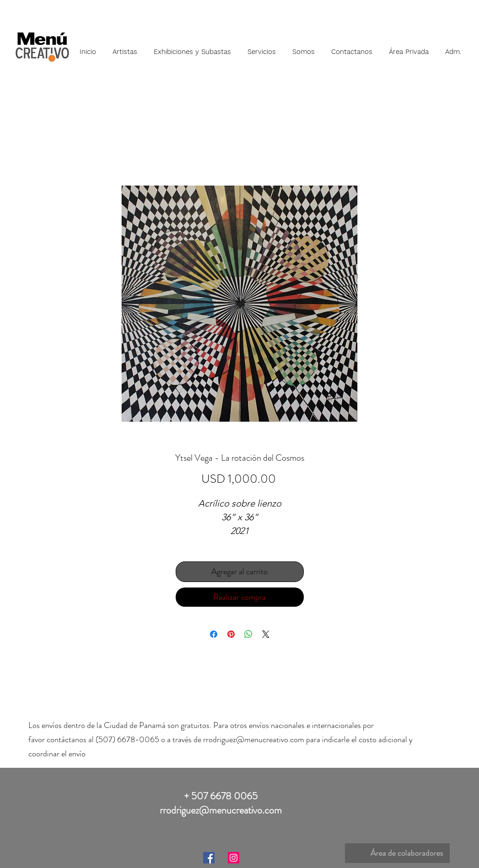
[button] (125, 48)
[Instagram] (234, 858)
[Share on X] (266, 634)
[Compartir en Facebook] (214, 634)
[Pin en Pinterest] (231, 634)
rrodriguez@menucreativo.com (254, 739)
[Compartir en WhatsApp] (248, 634)
